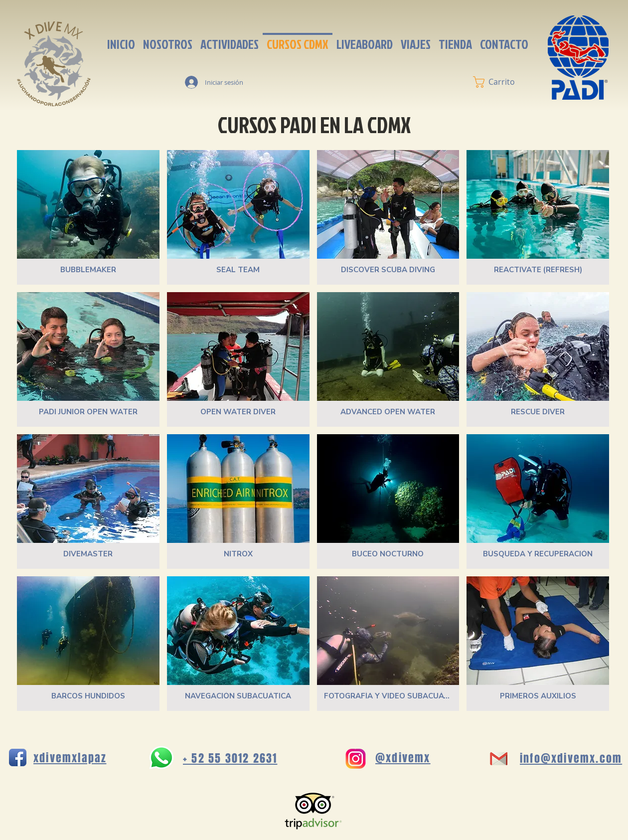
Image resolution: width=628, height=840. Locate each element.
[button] (501, 82)
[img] (88, 502)
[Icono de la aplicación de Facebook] (18, 757)
